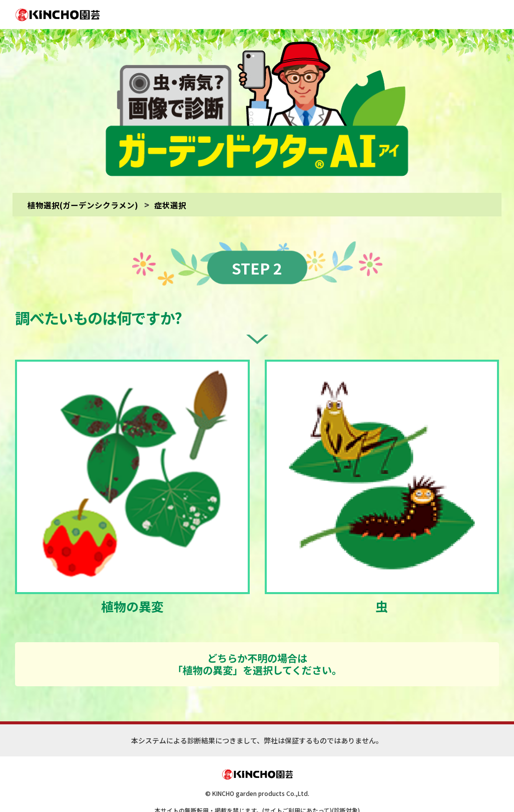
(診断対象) (346, 791)
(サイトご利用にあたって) (297, 791)
